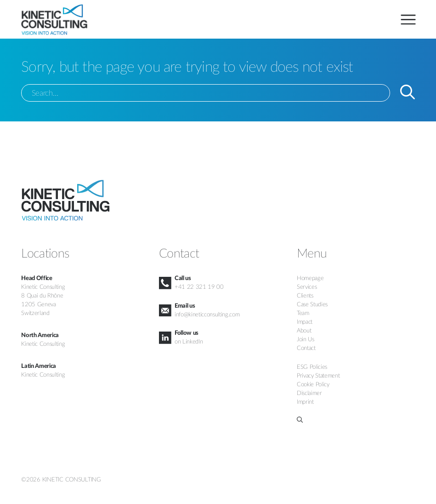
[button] (356, 420)
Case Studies (312, 304)
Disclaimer (309, 393)
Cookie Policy (313, 384)
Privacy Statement (318, 376)
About (304, 331)
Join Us (306, 339)
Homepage (310, 278)
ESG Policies (312, 367)
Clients (305, 296)
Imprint (305, 402)
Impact (305, 322)
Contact (306, 348)
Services (307, 287)
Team (303, 313)
